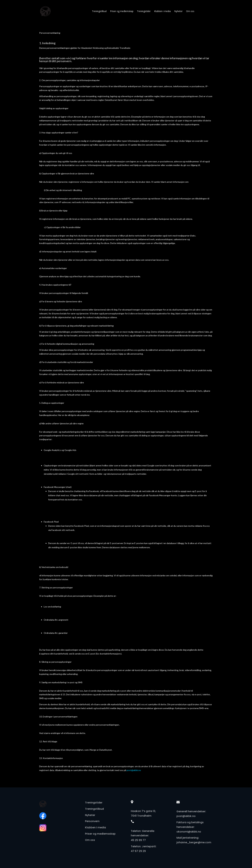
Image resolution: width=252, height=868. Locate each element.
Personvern (92, 821)
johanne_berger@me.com (194, 842)
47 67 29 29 (138, 851)
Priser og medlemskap (122, 11)
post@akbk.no (134, 770)
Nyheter (178, 11)
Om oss (190, 11)
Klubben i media (162, 11)
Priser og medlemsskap (100, 834)
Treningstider (144, 11)
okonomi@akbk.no (189, 832)
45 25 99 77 (138, 840)
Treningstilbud (99, 11)
